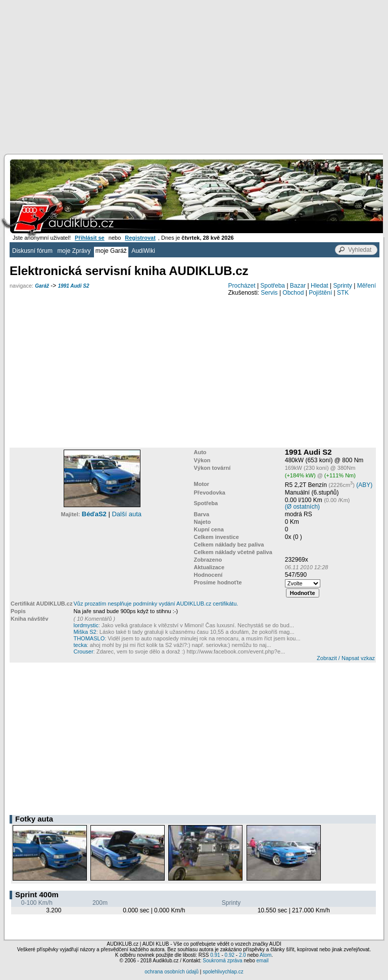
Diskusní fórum (32, 251)
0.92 (230, 955)
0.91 (215, 955)
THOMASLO (89, 638)
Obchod (293, 293)
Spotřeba (273, 286)
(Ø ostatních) (302, 507)
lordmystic (86, 625)
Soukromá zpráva (222, 961)
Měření (367, 286)
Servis (269, 293)
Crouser (83, 651)
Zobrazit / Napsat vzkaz (346, 658)
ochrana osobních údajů (172, 972)
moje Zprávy (74, 251)
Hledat (320, 286)
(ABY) (364, 485)
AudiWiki (143, 251)
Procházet (242, 286)
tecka (80, 645)
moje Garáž (111, 251)
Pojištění (320, 293)
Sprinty (342, 286)
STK (343, 293)
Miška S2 (85, 632)
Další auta (127, 514)
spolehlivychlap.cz (223, 972)
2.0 (243, 955)
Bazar (298, 286)
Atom (265, 955)
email (262, 961)
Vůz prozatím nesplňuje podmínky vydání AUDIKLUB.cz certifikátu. (156, 604)
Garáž (42, 286)
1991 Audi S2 (74, 286)
